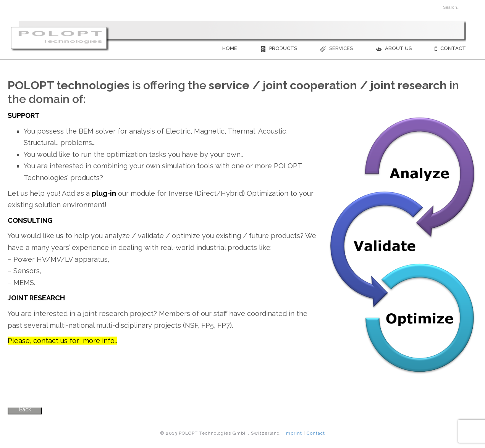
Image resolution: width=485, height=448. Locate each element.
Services (336, 49)
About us (394, 49)
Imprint (293, 433)
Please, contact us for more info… (62, 341)
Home (230, 48)
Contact (450, 49)
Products (279, 49)
